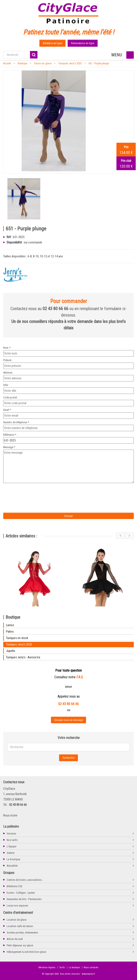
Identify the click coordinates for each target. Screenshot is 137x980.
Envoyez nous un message (69, 720)
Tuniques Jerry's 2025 (70, 63)
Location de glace (16, 920)
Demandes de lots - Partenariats (24, 899)
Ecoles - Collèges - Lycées (21, 893)
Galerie (10, 853)
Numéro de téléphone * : (17, 422)
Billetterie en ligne (52, 43)
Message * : (10, 447)
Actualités (12, 866)
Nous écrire (10, 815)
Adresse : (8, 373)
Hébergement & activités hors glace (26, 952)
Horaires (11, 834)
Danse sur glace (43, 63)
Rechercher (69, 758)
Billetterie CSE (14, 886)
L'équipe (11, 846)
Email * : (8, 410)
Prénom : (8, 360)
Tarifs (62, 967)
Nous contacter (91, 967)
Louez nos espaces (17, 906)
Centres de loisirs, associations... (25, 880)
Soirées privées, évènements (22, 933)
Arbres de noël (15, 939)
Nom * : (7, 348)
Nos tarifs (12, 840)
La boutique (13, 859)
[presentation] (39, 493)
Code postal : (11, 397)
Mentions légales (47, 967)
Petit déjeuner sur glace (20, 945)
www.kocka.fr (88, 974)
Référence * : (10, 435)
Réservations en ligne (83, 43)
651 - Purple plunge (99, 63)
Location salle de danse (20, 926)
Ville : (6, 385)
